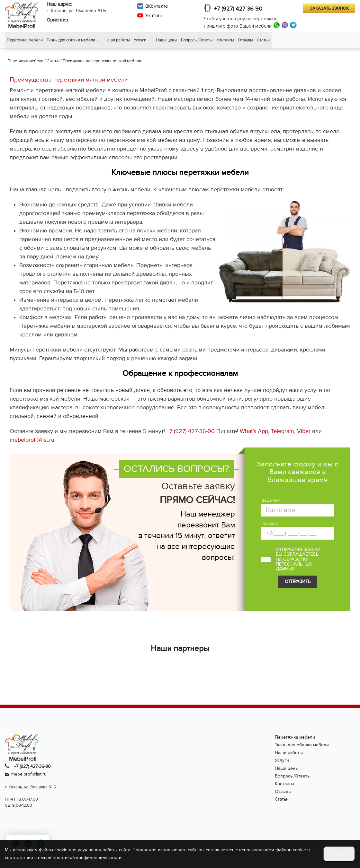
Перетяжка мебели (25, 40)
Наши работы (117, 40)
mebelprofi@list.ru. (33, 441)
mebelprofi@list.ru (29, 775)
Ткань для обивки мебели (71, 40)
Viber (304, 432)
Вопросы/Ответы (197, 40)
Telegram (283, 432)
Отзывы (245, 40)
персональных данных (294, 567)
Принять (339, 854)
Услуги (140, 40)
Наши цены (166, 40)
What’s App (254, 432)
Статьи (263, 40)
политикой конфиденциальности (87, 858)
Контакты (225, 40)
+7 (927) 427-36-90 (238, 9)
